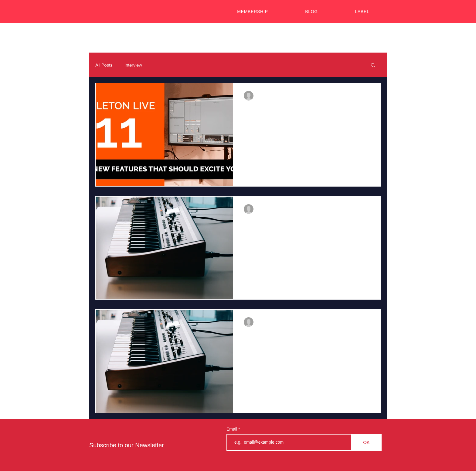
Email (232, 429)
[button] (373, 65)
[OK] (366, 442)
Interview (133, 65)
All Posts (104, 65)
